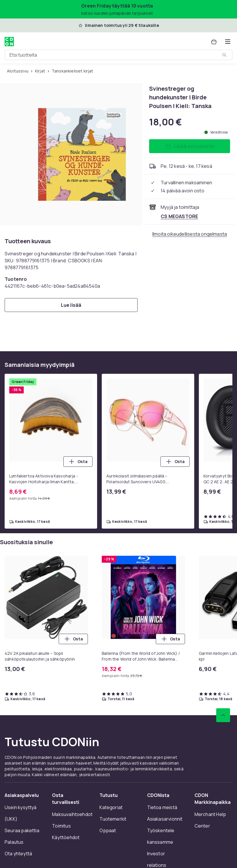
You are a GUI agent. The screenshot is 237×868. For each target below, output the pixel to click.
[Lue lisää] (71, 305)
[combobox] (118, 55)
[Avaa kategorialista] (228, 42)
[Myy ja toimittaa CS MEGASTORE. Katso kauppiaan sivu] (179, 216)
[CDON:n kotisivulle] (9, 42)
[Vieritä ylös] (223, 715)
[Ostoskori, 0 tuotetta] (214, 42)
